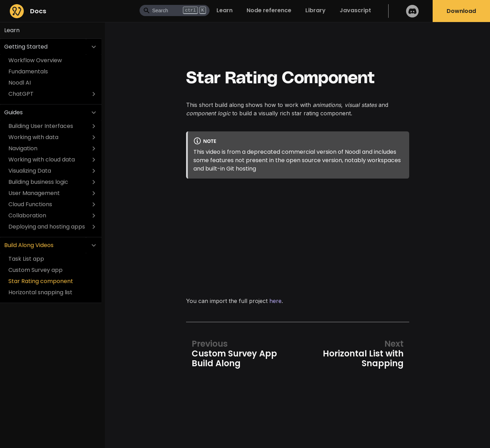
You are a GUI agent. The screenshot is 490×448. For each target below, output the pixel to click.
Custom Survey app (35, 270)
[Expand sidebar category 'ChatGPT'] (94, 94)
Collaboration (27, 215)
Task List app (26, 259)
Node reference (269, 10)
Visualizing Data (30, 171)
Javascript (355, 10)
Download (461, 11)
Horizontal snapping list (40, 292)
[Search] (175, 10)
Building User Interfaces (41, 126)
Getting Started (26, 47)
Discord (412, 11)
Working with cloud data (42, 160)
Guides (13, 112)
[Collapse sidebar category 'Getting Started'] (94, 47)
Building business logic (38, 182)
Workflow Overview (35, 60)
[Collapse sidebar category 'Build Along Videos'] (94, 245)
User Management (34, 193)
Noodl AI (20, 83)
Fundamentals (28, 71)
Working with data (33, 137)
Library (315, 10)
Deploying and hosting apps (47, 227)
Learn (225, 10)
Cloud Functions (30, 204)
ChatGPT (21, 94)
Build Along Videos (29, 245)
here (275, 301)
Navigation (23, 148)
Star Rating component (41, 281)
